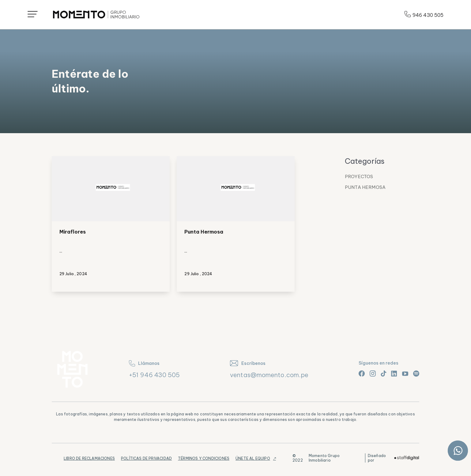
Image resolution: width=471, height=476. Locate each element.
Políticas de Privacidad (146, 458)
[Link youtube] (405, 373)
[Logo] (96, 15)
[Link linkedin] (394, 373)
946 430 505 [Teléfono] (424, 15)
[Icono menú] (33, 15)
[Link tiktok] (383, 373)
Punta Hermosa (204, 232)
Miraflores (73, 232)
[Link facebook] (362, 373)
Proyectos (359, 176)
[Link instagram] (373, 373)
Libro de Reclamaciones (89, 458)
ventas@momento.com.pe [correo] (269, 375)
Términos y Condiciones (204, 458)
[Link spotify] (416, 373)
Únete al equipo (253, 458)
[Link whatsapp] (458, 451)
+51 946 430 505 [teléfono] (154, 375)
